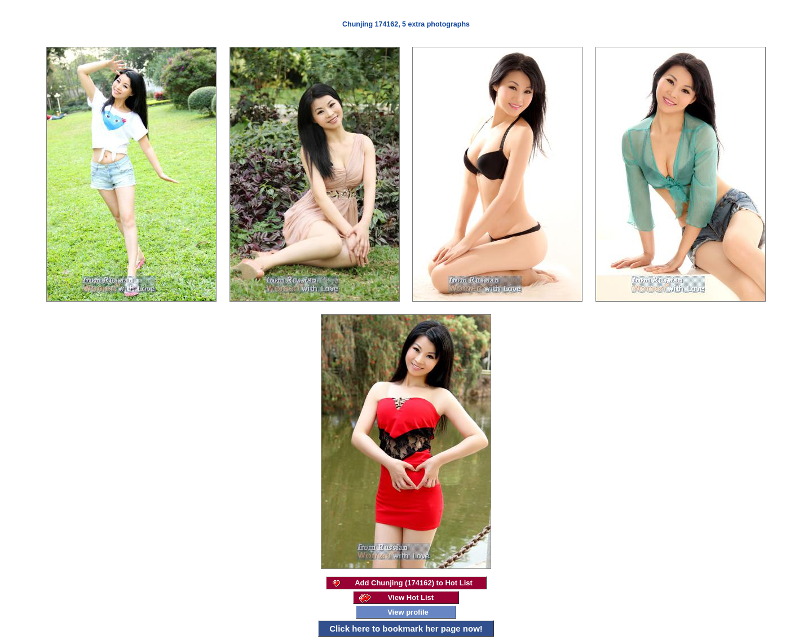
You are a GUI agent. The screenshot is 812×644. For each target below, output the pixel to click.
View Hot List (411, 597)
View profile (408, 612)
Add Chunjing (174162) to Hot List (414, 583)
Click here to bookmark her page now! (406, 628)
